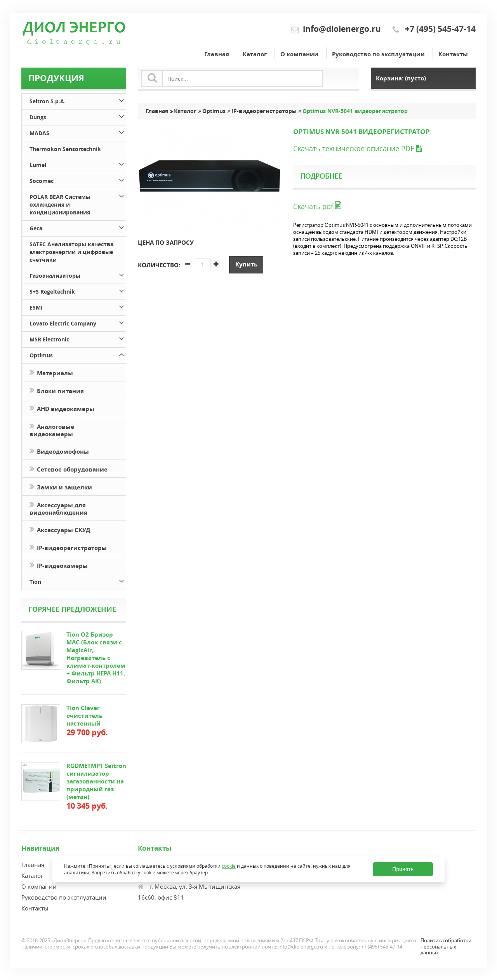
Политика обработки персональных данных (446, 946)
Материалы (51, 372)
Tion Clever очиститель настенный (84, 716)
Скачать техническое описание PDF (357, 148)
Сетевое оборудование (69, 469)
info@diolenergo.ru (342, 29)
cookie (229, 866)
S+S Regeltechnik (78, 290)
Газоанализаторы (78, 274)
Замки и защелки (61, 487)
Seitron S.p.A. (78, 100)
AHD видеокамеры (62, 408)
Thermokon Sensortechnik (65, 149)
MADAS (78, 132)
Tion (78, 581)
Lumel (78, 164)
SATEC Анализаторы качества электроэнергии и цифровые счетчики (71, 252)
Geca (78, 227)
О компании (299, 54)
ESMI (78, 306)
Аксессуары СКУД (60, 529)
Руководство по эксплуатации (378, 54)
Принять (403, 869)
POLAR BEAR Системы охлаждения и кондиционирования (78, 203)
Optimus (78, 354)
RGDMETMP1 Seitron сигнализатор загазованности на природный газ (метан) (96, 781)
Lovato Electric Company (78, 322)
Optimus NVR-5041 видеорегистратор (355, 111)
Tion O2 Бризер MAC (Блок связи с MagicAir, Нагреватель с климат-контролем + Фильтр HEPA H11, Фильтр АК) (96, 658)
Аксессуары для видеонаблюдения (58, 508)
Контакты (453, 54)
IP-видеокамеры (59, 565)
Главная (217, 54)
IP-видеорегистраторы (68, 547)
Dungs (78, 116)
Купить (246, 264)
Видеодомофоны (59, 451)
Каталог (255, 54)
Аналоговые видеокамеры (52, 430)
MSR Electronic (78, 338)
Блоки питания (57, 390)
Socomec (78, 180)
